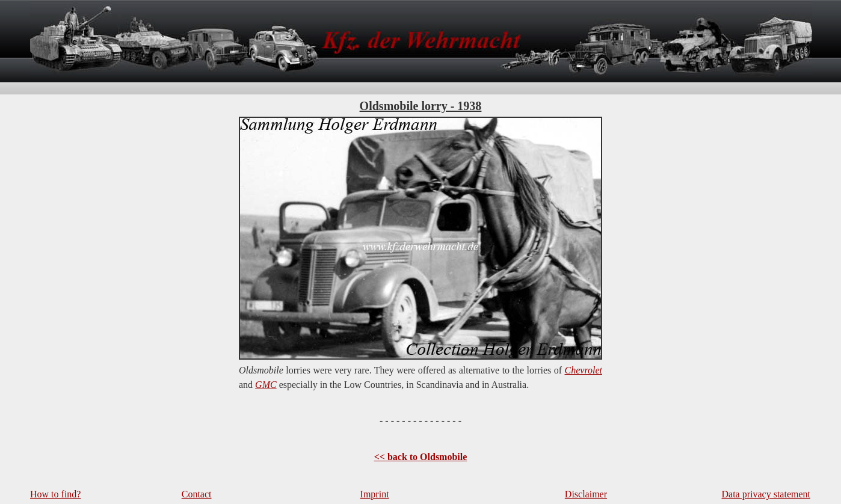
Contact (197, 494)
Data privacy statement (766, 494)
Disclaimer (586, 494)
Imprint (375, 494)
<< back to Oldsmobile (421, 457)
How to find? (55, 494)
